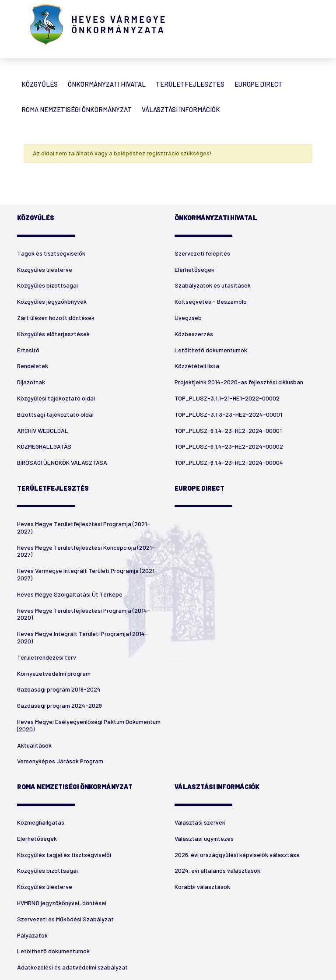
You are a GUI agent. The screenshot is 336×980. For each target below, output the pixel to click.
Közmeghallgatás (41, 822)
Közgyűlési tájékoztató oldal (56, 398)
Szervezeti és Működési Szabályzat (65, 919)
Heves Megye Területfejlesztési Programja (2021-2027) (84, 527)
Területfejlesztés (190, 84)
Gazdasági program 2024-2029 (59, 705)
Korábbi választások (202, 887)
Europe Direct (259, 84)
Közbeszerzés (194, 334)
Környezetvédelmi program (54, 673)
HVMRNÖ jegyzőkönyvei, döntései (62, 903)
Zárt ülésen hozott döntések (56, 318)
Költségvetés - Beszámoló (211, 301)
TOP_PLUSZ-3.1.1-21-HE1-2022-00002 (227, 398)
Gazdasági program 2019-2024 (59, 689)
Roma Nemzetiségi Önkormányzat (77, 109)
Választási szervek (200, 822)
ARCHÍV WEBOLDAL (43, 430)
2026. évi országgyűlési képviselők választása (237, 855)
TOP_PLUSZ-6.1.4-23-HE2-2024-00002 (229, 446)
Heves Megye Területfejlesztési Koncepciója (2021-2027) (86, 551)
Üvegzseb (188, 318)
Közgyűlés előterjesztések (53, 334)
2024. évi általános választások (217, 870)
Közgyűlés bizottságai (47, 285)
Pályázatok (32, 935)
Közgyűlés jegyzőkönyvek (52, 301)
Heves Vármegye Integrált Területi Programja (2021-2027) (87, 574)
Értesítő (28, 350)
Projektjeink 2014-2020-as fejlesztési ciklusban (239, 382)
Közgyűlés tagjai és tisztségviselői (64, 855)
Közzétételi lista (197, 366)
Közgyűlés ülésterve (45, 269)
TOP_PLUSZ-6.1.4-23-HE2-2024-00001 (228, 430)
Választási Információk (181, 109)
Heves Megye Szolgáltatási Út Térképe (70, 594)
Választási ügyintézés (204, 838)
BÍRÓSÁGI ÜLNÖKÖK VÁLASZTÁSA (62, 462)
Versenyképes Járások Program (60, 761)
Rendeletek (33, 366)
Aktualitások (34, 745)
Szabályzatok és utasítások (213, 285)
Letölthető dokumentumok (211, 350)
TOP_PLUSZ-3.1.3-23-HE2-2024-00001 (228, 414)
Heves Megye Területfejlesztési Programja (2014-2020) (84, 614)
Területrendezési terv (47, 657)
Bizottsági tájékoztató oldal (55, 414)
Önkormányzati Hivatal (107, 84)
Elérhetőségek (194, 269)
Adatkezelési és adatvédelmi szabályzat (72, 967)
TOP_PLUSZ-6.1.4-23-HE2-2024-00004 (229, 462)
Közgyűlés (40, 84)
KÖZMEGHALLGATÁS (44, 446)
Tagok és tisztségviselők (51, 253)
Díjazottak (31, 382)
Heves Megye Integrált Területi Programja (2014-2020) (82, 637)
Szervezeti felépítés (202, 253)
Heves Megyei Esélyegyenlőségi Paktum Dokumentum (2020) (89, 725)
